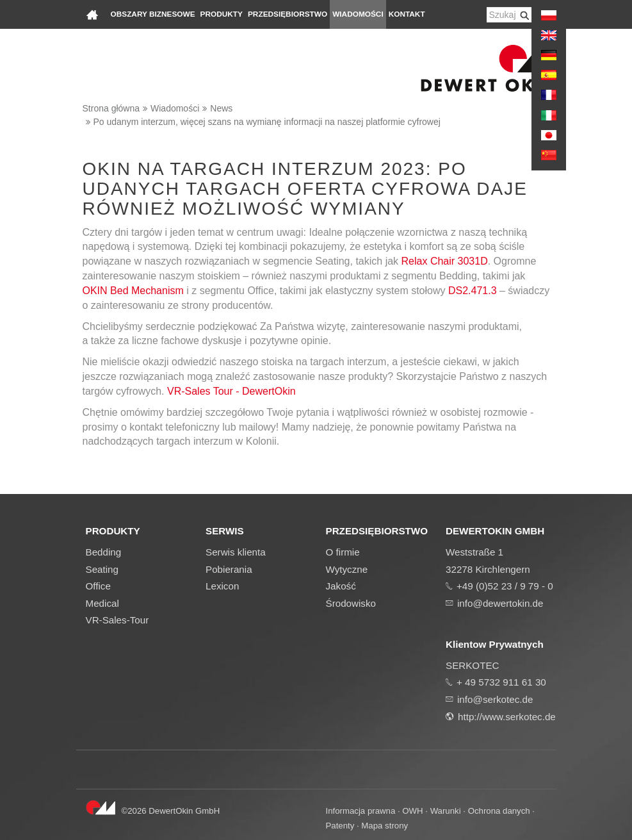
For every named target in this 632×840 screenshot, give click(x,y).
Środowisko (351, 603)
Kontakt (407, 14)
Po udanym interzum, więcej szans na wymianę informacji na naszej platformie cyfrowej (267, 122)
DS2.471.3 (473, 291)
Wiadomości (358, 14)
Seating (102, 569)
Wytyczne (347, 569)
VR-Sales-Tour (117, 620)
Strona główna (111, 108)
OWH (412, 811)
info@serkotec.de (495, 699)
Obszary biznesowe (153, 14)
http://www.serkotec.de (507, 717)
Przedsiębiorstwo (288, 14)
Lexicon (222, 586)
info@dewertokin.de (500, 603)
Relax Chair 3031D (445, 261)
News (221, 108)
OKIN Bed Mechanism (133, 291)
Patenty (340, 826)
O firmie (343, 552)
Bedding (104, 552)
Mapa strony (385, 826)
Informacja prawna (361, 811)
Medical (102, 603)
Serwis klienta (236, 552)
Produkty (222, 14)
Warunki (446, 811)
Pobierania (229, 569)
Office (98, 586)
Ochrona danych (499, 811)
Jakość (341, 586)
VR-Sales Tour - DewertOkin (231, 391)
